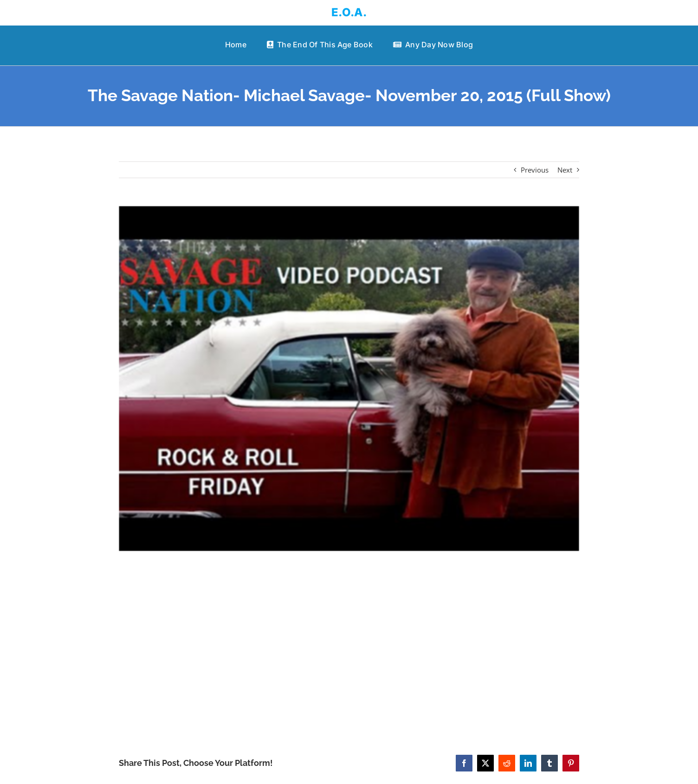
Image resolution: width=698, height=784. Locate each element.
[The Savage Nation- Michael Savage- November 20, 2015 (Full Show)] (349, 379)
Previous (535, 170)
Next (565, 170)
